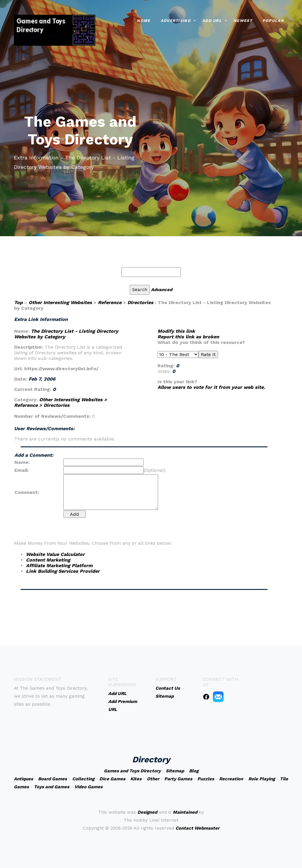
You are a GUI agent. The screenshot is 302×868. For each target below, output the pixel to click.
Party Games (178, 779)
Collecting (83, 779)
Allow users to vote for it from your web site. (211, 387)
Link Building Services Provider (63, 571)
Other (153, 779)
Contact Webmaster (197, 828)
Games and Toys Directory (132, 771)
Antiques (23, 779)
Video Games (88, 787)
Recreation (231, 779)
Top (18, 302)
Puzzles (206, 779)
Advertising (176, 20)
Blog (194, 771)
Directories (140, 302)
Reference (110, 302)
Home (143, 20)
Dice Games (112, 779)
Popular (273, 20)
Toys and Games (52, 787)
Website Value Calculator (55, 554)
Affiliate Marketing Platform (59, 566)
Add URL (212, 20)
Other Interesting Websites (60, 302)
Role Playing (262, 779)
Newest (243, 20)
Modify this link (176, 331)
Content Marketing (48, 560)
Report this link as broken (188, 337)
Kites (136, 779)
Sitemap (175, 771)
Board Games (52, 779)
